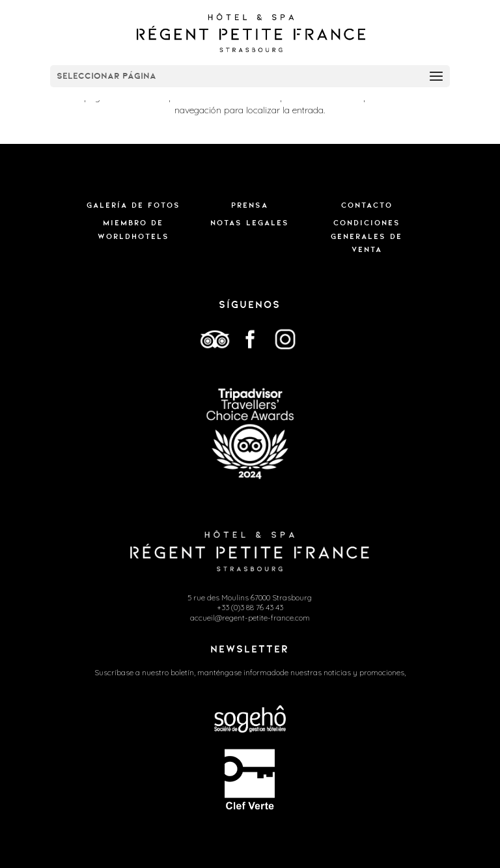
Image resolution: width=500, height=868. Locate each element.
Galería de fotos (133, 205)
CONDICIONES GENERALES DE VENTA (367, 236)
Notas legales (250, 223)
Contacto (367, 205)
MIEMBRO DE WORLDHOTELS (133, 229)
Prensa (250, 205)
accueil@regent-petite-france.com (250, 618)
